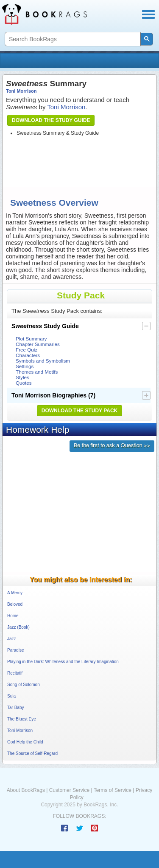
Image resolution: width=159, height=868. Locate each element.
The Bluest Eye (22, 719)
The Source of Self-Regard (32, 753)
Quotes (24, 383)
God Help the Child (25, 742)
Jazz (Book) (18, 627)
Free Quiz (26, 350)
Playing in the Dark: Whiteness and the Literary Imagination (63, 662)
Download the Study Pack (80, 411)
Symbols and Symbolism (43, 361)
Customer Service (69, 790)
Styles (22, 377)
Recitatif (15, 673)
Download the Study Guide (51, 120)
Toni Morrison (21, 91)
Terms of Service (113, 790)
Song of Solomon (24, 685)
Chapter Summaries (38, 344)
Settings (25, 366)
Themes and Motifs (37, 372)
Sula (11, 696)
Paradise (15, 650)
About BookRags (26, 790)
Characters (28, 355)
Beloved (15, 604)
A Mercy (15, 593)
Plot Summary (31, 339)
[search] (72, 39)
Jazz (12, 639)
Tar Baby (15, 708)
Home (13, 616)
